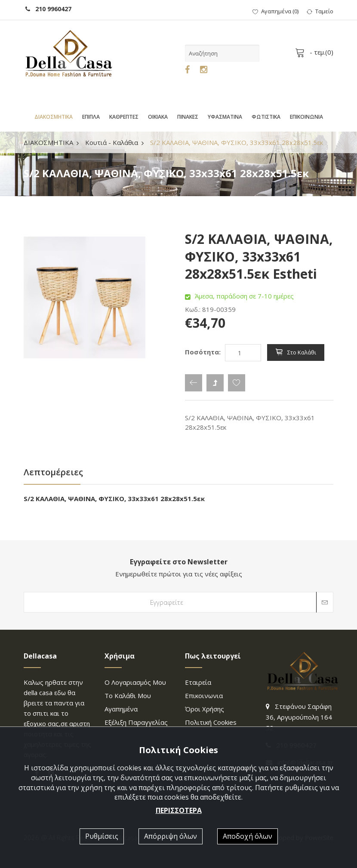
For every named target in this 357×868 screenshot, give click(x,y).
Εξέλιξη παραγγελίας (136, 722)
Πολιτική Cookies (211, 722)
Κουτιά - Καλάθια (112, 142)
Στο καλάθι (296, 352)
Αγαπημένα (121, 709)
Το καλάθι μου (128, 696)
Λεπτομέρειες (53, 472)
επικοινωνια (204, 696)
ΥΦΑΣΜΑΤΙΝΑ (225, 117)
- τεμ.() (316, 52)
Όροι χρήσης (205, 709)
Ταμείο (320, 11)
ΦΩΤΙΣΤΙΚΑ (266, 117)
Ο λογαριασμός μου (135, 682)
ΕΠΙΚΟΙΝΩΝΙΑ (306, 117)
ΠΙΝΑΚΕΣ (188, 117)
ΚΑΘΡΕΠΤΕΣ (124, 117)
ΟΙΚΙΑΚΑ (158, 117)
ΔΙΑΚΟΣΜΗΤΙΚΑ (54, 117)
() (275, 11)
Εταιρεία (198, 682)
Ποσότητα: (203, 352)
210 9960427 (48, 9)
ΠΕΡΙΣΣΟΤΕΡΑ (179, 810)
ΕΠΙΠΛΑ (91, 117)
